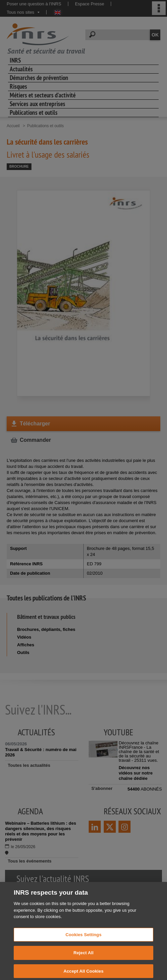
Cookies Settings (84, 942)
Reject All (83, 960)
